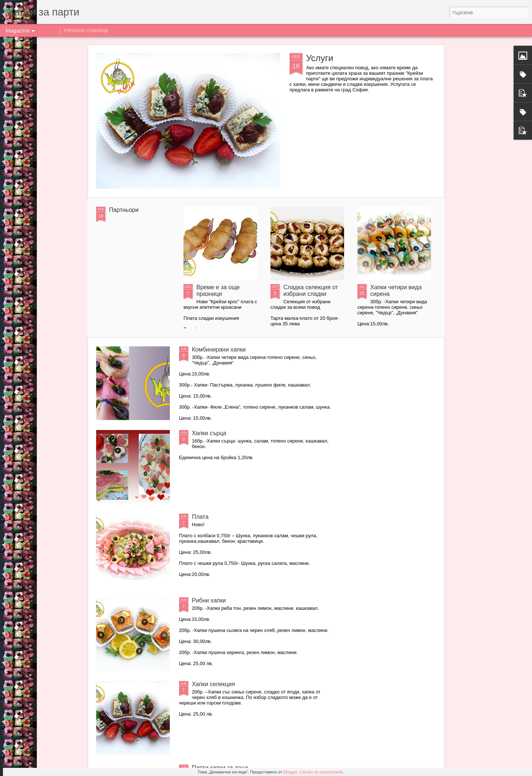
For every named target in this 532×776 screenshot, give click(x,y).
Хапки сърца (209, 433)
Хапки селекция (213, 684)
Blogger (290, 772)
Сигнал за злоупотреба (321, 772)
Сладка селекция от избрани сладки (311, 291)
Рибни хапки (209, 600)
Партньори (124, 210)
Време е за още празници (218, 291)
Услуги (320, 58)
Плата (200, 517)
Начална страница (86, 30)
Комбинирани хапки (219, 349)
